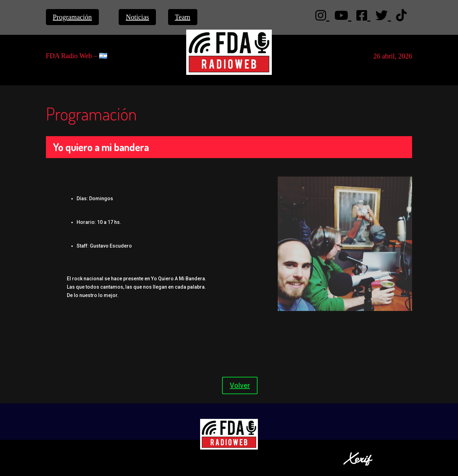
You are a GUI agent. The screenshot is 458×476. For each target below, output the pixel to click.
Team (183, 17)
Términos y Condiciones (105, 452)
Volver (240, 385)
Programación (72, 17)
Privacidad (60, 452)
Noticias (137, 17)
